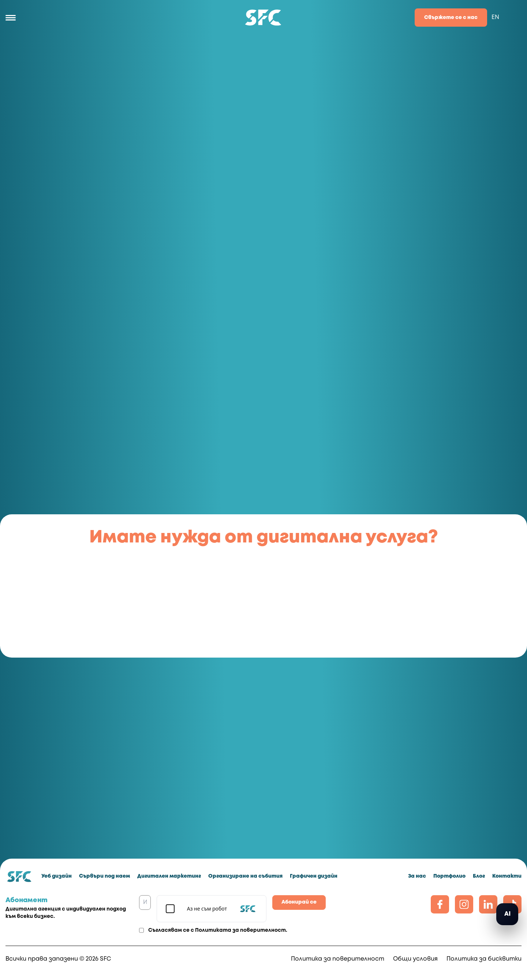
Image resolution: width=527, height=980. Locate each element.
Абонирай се (299, 902)
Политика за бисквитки (484, 959)
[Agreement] (141, 930)
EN (495, 17)
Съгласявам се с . (218, 930)
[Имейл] (145, 903)
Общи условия (415, 959)
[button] (507, 914)
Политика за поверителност (338, 959)
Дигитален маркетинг (169, 876)
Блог (479, 876)
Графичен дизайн (314, 876)
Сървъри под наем (104, 876)
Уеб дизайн (57, 876)
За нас (417, 876)
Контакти (507, 876)
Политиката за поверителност (240, 930)
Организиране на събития (245, 876)
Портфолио (449, 876)
